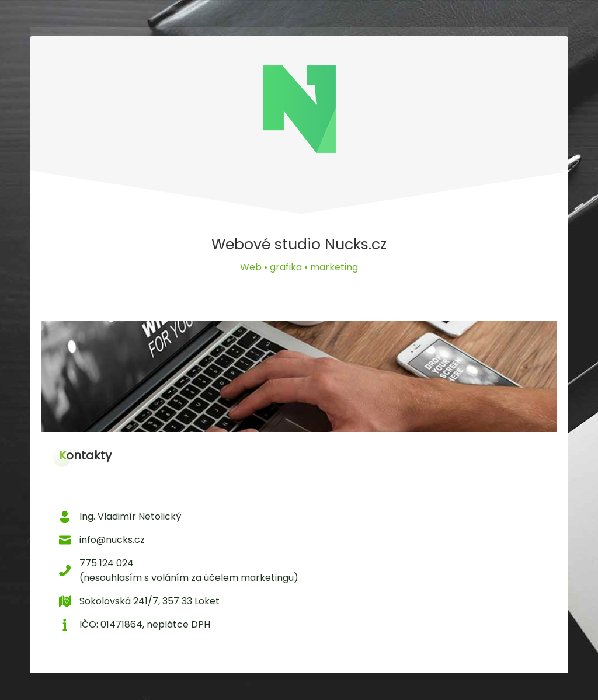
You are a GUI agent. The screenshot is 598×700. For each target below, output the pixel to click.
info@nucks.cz (112, 540)
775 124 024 (107, 563)
